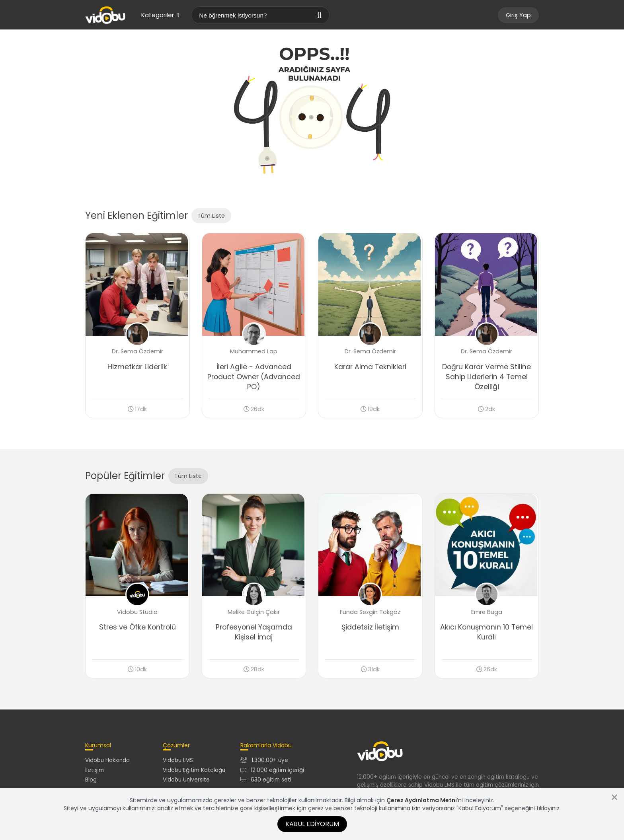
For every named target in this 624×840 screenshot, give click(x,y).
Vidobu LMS (178, 763)
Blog (91, 783)
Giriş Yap (518, 15)
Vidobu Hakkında (107, 763)
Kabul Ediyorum (312, 824)
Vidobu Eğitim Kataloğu (194, 773)
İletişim (95, 773)
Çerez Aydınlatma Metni (422, 800)
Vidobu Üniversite (186, 783)
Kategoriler (160, 15)
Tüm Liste (211, 216)
